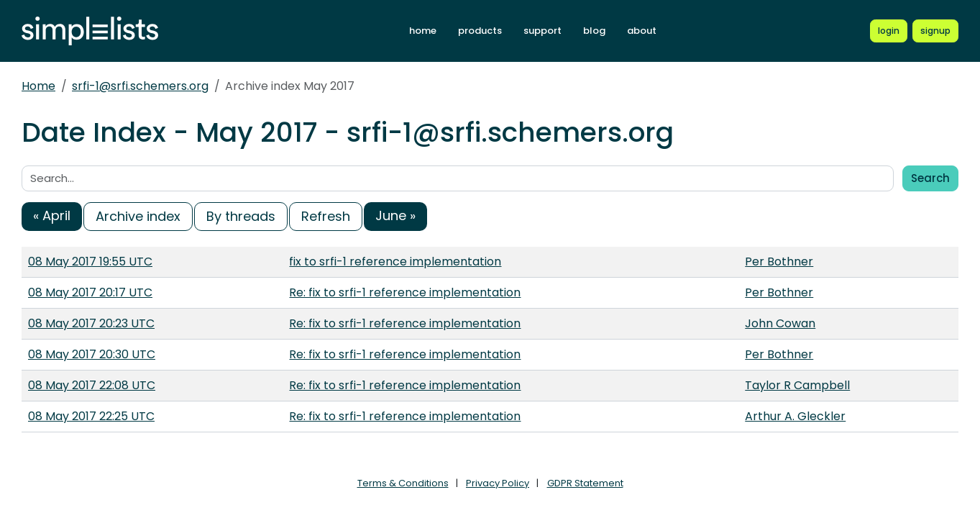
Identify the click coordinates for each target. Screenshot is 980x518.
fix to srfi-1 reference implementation (395, 262)
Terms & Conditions (403, 483)
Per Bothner (779, 262)
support (542, 31)
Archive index (138, 216)
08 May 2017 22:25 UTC (91, 416)
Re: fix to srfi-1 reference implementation (405, 292)
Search (930, 178)
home (423, 31)
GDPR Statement (585, 483)
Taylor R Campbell (797, 385)
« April (52, 215)
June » (395, 215)
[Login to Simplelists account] (889, 31)
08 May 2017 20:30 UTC (92, 354)
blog (594, 31)
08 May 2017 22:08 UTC (92, 385)
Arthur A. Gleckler (795, 416)
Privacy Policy (498, 483)
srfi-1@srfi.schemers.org (140, 86)
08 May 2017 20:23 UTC (91, 323)
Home (38, 86)
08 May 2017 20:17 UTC (90, 292)
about (642, 31)
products (480, 31)
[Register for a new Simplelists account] (935, 31)
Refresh (326, 216)
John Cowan (780, 323)
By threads (241, 216)
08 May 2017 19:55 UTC (90, 262)
